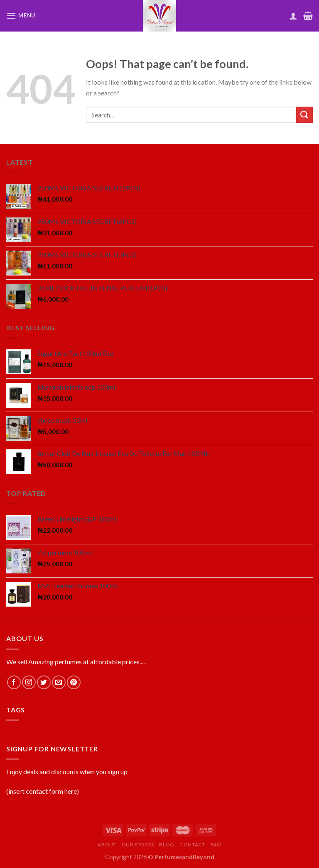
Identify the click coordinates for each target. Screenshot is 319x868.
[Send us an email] (59, 682)
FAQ (216, 845)
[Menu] (21, 16)
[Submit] (304, 115)
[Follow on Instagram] (29, 682)
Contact (192, 845)
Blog (167, 845)
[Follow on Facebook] (14, 682)
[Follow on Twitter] (44, 682)
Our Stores (138, 845)
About (107, 845)
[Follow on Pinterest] (74, 682)
